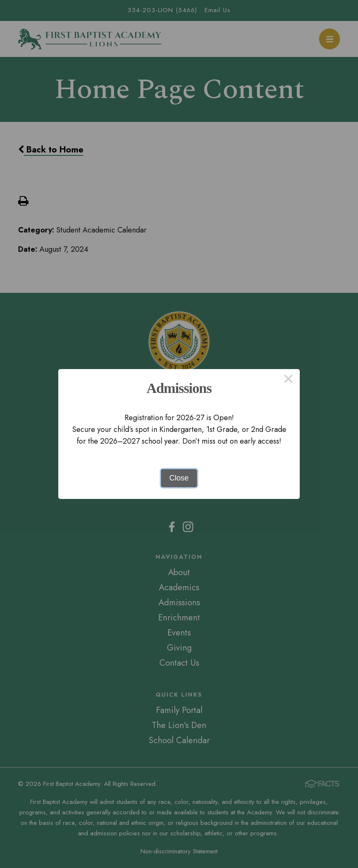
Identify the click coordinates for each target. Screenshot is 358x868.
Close (179, 478)
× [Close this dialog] (288, 380)
